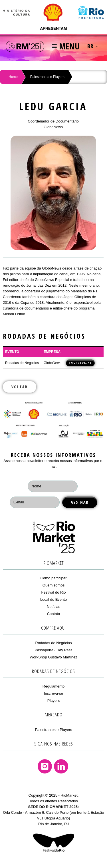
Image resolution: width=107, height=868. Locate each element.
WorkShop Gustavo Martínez (53, 657)
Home (13, 77)
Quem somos (53, 585)
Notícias (53, 607)
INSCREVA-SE (80, 363)
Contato (54, 614)
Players (53, 701)
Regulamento (53, 686)
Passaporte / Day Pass (53, 650)
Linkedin (61, 766)
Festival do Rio (54, 592)
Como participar (54, 578)
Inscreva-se (53, 693)
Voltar (20, 387)
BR (93, 46)
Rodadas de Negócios (54, 643)
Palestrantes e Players (47, 77)
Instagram (45, 766)
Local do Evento (53, 599)
